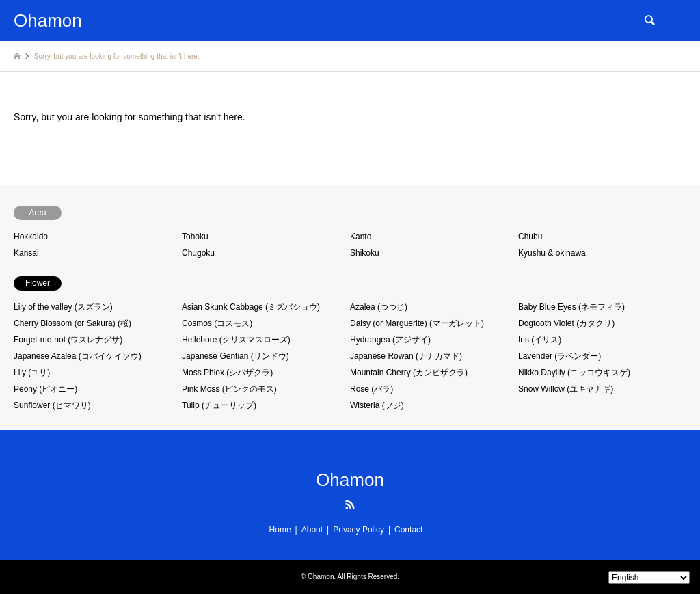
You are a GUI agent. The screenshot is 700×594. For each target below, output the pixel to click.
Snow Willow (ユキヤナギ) (566, 389)
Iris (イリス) (540, 340)
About (312, 530)
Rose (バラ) (372, 389)
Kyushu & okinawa (552, 253)
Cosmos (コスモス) (217, 323)
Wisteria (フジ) (377, 405)
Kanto (361, 237)
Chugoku (198, 253)
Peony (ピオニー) (45, 389)
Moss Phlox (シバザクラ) (227, 373)
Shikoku (365, 253)
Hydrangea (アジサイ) (390, 340)
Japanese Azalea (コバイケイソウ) (78, 356)
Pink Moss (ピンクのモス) (229, 389)
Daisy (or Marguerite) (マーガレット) (417, 323)
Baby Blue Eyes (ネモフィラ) (571, 307)
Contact (408, 530)
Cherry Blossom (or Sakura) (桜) (72, 323)
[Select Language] (649, 578)
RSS (350, 504)
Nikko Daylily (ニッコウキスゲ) (574, 373)
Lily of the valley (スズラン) (63, 307)
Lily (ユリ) (32, 373)
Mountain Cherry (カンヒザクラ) (409, 373)
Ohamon (350, 480)
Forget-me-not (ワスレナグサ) (68, 340)
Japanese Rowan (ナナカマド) (406, 356)
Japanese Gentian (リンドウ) (235, 356)
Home (280, 530)
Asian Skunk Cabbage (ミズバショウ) (251, 307)
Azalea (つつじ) (379, 307)
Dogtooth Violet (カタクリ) (566, 323)
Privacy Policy (359, 530)
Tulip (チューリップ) (219, 405)
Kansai (26, 253)
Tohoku (195, 237)
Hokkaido (31, 237)
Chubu (530, 237)
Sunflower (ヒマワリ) (52, 405)
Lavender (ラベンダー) (560, 356)
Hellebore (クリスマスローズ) (236, 340)
